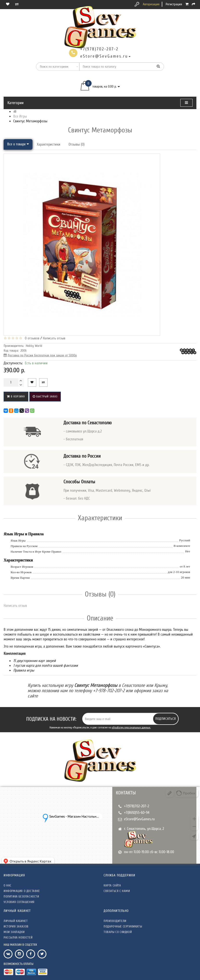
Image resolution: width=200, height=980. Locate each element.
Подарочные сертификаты (123, 926)
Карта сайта (112, 885)
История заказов (16, 926)
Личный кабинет (16, 921)
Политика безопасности (21, 896)
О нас (8, 885)
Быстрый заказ (45, 396)
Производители (115, 921)
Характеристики (49, 144)
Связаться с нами (117, 891)
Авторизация (151, 4)
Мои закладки (14, 932)
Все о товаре (18, 144)
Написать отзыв (54, 338)
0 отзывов (31, 338)
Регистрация (174, 4)
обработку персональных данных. (131, 727)
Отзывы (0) (77, 144)
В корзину (16, 396)
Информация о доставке (22, 891)
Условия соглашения (19, 902)
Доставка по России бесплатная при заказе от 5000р (42, 355)
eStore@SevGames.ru (139, 819)
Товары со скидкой (118, 932)
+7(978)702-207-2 (137, 806)
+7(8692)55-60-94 (137, 813)
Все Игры (20, 116)
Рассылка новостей (18, 937)
